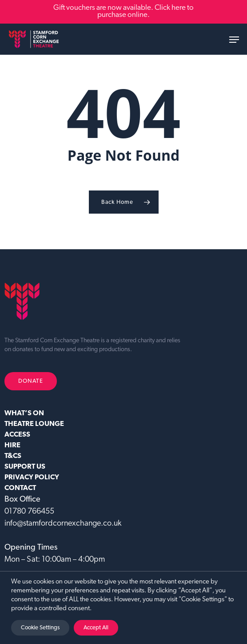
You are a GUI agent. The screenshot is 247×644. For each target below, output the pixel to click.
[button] (234, 40)
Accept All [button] (96, 628)
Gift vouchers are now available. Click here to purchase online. (123, 11)
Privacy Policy (32, 478)
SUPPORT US (25, 467)
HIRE (12, 446)
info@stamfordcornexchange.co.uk (63, 524)
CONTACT (20, 488)
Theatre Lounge (34, 424)
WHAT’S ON (24, 413)
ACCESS (17, 435)
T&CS (13, 456)
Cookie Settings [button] (40, 628)
